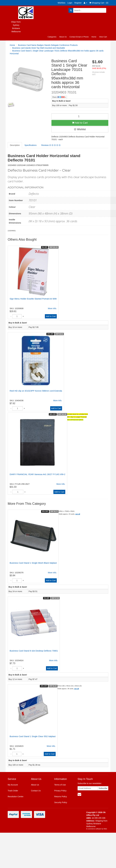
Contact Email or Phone (79, 37)
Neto (105, 829)
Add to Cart (80, 123)
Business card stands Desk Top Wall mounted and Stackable (39, 48)
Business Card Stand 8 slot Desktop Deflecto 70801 (34, 651)
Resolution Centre (16, 797)
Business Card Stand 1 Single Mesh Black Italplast (33, 563)
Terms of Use (60, 785)
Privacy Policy (60, 791)
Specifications (30, 145)
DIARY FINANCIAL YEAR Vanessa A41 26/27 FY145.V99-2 (37, 474)
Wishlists (62, 3)
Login (70, 3)
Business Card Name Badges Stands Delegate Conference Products (48, 45)
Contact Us (36, 791)
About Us (63, 37)
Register (78, 3)
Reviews (51, 145)
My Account (13, 785)
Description (15, 145)
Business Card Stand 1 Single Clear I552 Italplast (33, 736)
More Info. (52, 308)
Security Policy (61, 802)
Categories (52, 37)
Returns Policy (61, 797)
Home (94, 37)
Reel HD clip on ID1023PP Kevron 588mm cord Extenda (36, 391)
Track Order (13, 791)
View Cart (103, 37)
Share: (59, 97)
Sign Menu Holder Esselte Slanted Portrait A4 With (33, 299)
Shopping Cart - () (99, 3)
